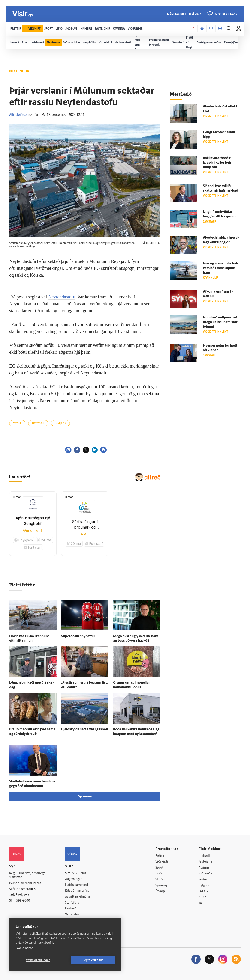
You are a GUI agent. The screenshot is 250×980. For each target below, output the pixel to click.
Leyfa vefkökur (93, 960)
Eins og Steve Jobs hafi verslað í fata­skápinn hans (220, 268)
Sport (159, 868)
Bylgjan (204, 886)
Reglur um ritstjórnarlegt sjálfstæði (27, 876)
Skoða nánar (24, 948)
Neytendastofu (62, 297)
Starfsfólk (72, 903)
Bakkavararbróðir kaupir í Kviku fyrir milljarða (217, 163)
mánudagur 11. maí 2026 (184, 14)
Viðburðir (205, 874)
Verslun (17, 423)
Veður (203, 880)
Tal (201, 903)
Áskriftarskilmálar (78, 897)
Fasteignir (205, 862)
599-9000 (23, 901)
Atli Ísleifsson (19, 115)
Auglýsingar (73, 879)
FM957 (203, 891)
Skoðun (161, 880)
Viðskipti (162, 862)
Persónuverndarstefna (25, 883)
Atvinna (204, 868)
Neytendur (38, 423)
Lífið (159, 874)
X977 (202, 897)
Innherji (204, 856)
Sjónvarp (162, 886)
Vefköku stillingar (38, 960)
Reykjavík (60, 423)
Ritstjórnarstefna (77, 891)
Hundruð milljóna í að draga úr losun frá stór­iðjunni (221, 322)
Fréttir (160, 856)
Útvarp (160, 891)
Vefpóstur (72, 915)
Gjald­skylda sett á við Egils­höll (84, 729)
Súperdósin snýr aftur (78, 636)
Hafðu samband (77, 885)
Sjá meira (85, 797)
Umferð (71, 909)
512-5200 (79, 873)
